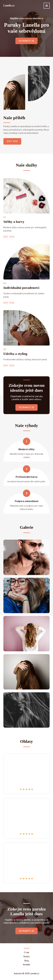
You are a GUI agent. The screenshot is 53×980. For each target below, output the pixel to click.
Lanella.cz (9, 6)
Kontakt (26, 965)
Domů (27, 948)
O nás (27, 952)
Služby (26, 956)
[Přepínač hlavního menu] (47, 6)
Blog (27, 961)
